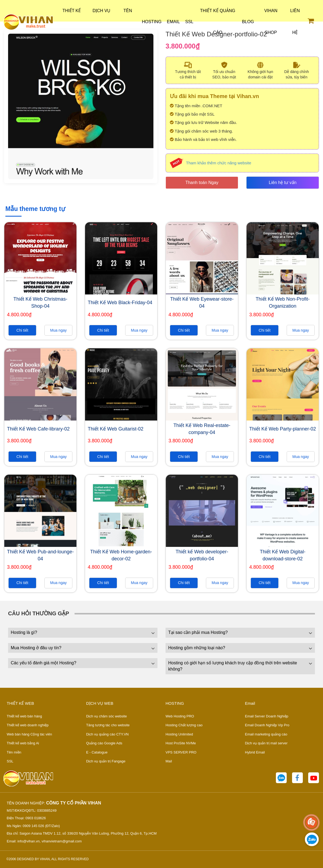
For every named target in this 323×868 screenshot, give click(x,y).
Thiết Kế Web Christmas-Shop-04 (41, 303)
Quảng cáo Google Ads (104, 743)
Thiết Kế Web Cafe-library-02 (38, 429)
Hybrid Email (255, 752)
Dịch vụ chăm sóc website (106, 716)
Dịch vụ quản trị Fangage (106, 761)
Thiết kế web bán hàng (24, 716)
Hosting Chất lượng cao (184, 725)
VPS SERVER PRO (181, 752)
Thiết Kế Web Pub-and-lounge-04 (40, 555)
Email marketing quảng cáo (266, 734)
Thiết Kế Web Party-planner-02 (283, 429)
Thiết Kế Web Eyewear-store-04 (202, 303)
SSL (189, 22)
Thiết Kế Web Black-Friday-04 (120, 303)
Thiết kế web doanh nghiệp (28, 725)
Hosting (152, 22)
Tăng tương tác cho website (108, 725)
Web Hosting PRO (180, 716)
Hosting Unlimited (179, 734)
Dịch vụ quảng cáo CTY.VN (107, 734)
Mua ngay (58, 330)
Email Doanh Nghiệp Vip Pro (267, 725)
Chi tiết (22, 330)
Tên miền (14, 752)
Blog (248, 22)
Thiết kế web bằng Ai (23, 743)
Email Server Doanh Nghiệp (267, 716)
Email (173, 22)
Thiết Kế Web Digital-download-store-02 (283, 555)
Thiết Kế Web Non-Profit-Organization (283, 303)
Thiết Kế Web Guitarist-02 (116, 429)
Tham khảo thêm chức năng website (219, 163)
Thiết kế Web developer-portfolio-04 (202, 555)
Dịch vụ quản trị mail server (266, 743)
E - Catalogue (97, 752)
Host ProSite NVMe (181, 743)
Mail (169, 761)
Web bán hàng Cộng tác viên (29, 734)
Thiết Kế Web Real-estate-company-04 (202, 429)
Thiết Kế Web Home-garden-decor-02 (121, 555)
